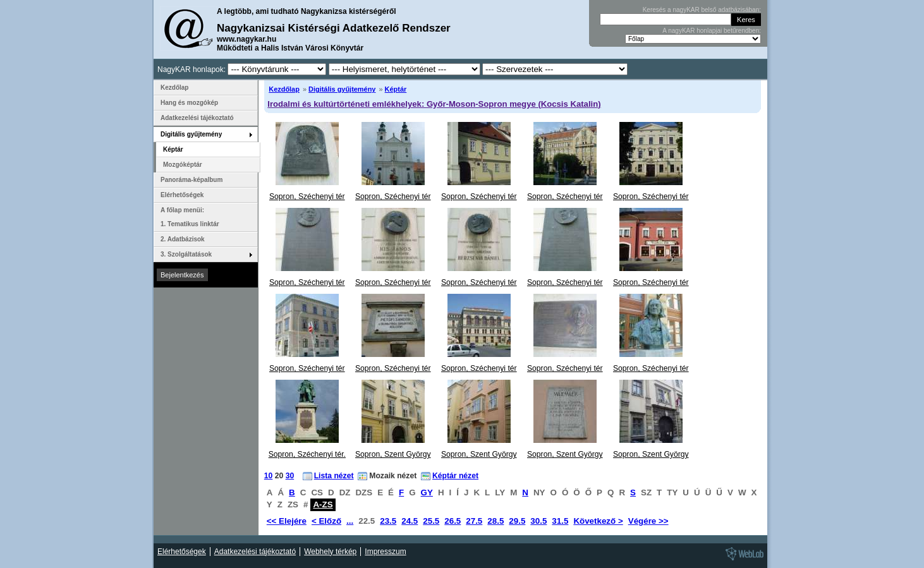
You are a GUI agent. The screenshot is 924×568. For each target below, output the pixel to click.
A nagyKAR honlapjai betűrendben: (712, 31)
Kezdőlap (284, 89)
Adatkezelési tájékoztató (197, 118)
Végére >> (648, 521)
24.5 (410, 521)
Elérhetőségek (182, 195)
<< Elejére (287, 521)
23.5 (388, 521)
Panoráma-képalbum (191, 180)
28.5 (495, 521)
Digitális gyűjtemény (342, 89)
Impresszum (385, 552)
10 (269, 476)
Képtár (396, 89)
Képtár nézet (455, 476)
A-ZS (323, 505)
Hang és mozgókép (189, 103)
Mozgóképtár (183, 165)
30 (290, 476)
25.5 (431, 521)
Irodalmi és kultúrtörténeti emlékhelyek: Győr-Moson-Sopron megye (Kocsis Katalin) (434, 104)
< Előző (326, 521)
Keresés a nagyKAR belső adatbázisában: (702, 10)
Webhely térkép (330, 552)
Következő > (598, 521)
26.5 (453, 521)
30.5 (538, 521)
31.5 (560, 521)
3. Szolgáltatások (186, 254)
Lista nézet (334, 476)
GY (427, 492)
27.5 (474, 521)
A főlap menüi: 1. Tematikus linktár (190, 217)
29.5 (517, 521)
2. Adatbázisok (183, 239)
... (350, 521)
